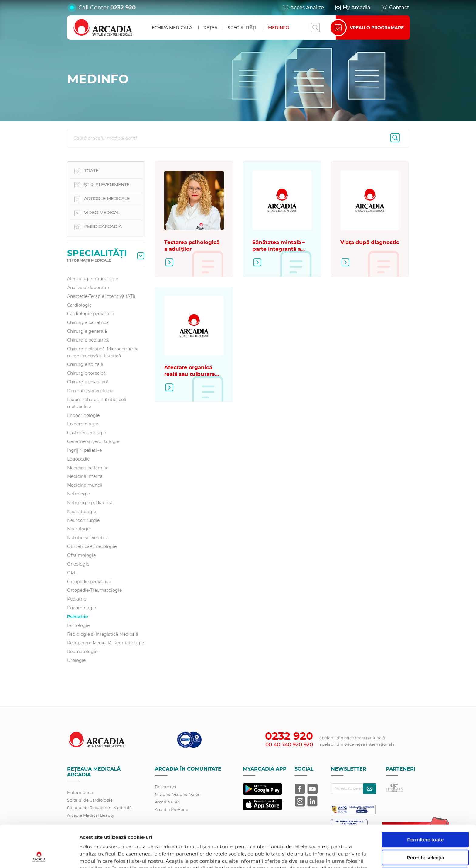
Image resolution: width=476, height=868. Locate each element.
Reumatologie (82, 652)
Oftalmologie (81, 555)
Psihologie (78, 625)
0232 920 (123, 8)
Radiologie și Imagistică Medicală (103, 634)
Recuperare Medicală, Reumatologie (105, 643)
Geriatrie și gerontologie (93, 441)
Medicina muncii (85, 485)
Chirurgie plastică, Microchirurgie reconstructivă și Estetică (103, 352)
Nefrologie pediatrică (90, 503)
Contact (395, 8)
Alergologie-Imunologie (93, 279)
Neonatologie (82, 512)
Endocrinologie (83, 415)
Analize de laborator (88, 288)
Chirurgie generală (87, 331)
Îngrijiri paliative (84, 450)
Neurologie (79, 529)
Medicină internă (85, 476)
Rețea (210, 28)
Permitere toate (425, 800)
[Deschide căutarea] (315, 28)
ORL (72, 573)
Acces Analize (303, 8)
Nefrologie (78, 494)
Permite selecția (425, 818)
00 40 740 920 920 (289, 744)
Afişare (314, 856)
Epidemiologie (83, 424)
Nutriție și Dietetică (88, 538)
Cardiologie (79, 305)
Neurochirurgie (83, 520)
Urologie (76, 660)
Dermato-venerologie (90, 391)
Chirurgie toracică (86, 373)
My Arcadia (352, 8)
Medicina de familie (88, 468)
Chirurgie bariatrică (88, 322)
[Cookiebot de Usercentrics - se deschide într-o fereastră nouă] (39, 856)
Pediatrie (77, 599)
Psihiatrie (78, 617)
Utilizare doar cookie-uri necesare (425, 839)
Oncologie (78, 564)
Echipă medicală (172, 28)
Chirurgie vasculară (88, 382)
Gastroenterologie (87, 433)
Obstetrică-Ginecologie (92, 546)
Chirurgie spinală (85, 364)
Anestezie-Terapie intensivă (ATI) (101, 296)
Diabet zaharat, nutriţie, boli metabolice (97, 403)
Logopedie (78, 459)
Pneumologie (82, 608)
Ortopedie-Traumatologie (94, 590)
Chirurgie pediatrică (88, 340)
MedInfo (279, 28)
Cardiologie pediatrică (91, 314)
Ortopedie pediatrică (89, 582)
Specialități (242, 28)
